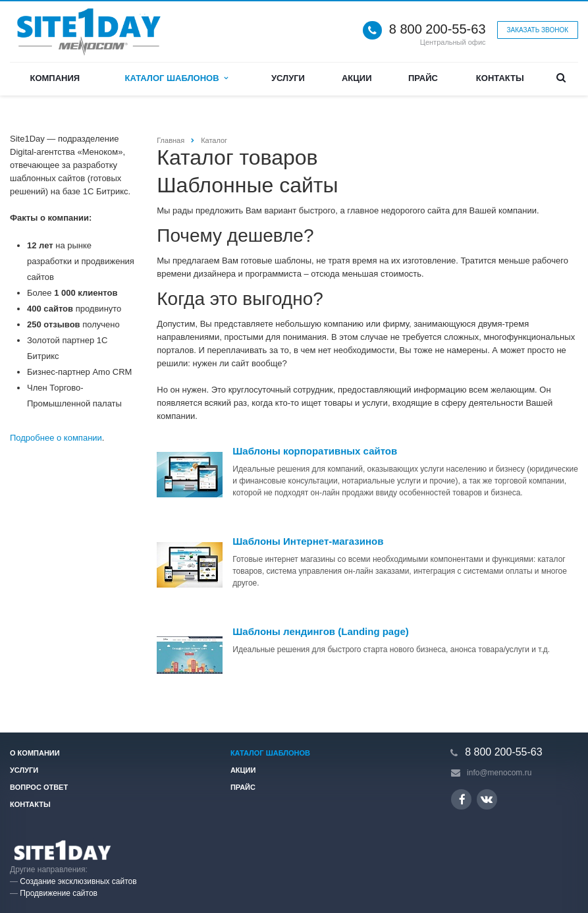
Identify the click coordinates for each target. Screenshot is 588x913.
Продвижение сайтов (59, 893)
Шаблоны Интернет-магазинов (308, 541)
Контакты (500, 78)
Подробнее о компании (56, 438)
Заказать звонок (538, 30)
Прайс (423, 78)
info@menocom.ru (499, 773)
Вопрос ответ (39, 787)
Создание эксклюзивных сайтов (78, 881)
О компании (35, 753)
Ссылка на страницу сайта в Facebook (462, 799)
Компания (55, 78)
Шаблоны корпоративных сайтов (315, 451)
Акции (357, 78)
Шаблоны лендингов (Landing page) (320, 631)
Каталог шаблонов (176, 78)
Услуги (288, 78)
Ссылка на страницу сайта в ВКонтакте (487, 799)
